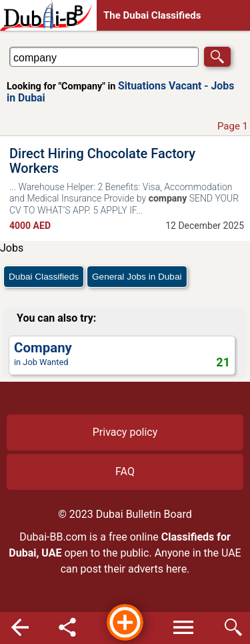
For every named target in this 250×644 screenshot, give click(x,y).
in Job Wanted (122, 355)
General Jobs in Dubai (137, 277)
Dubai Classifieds (44, 277)
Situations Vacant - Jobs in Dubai (120, 92)
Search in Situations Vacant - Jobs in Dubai (49, 46)
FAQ (125, 471)
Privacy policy (125, 432)
